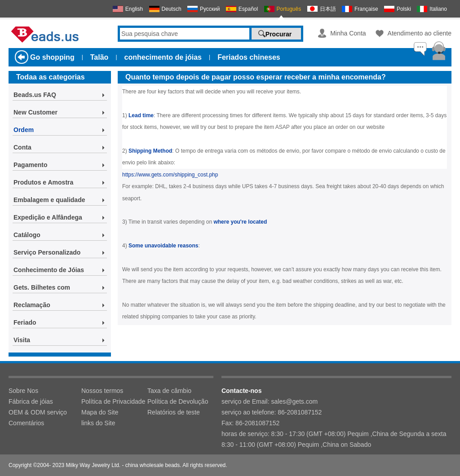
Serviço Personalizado (47, 252)
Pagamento (30, 165)
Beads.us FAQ (35, 95)
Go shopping (52, 57)
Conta (22, 147)
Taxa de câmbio (169, 391)
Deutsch (172, 9)
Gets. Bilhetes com (42, 287)
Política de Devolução (178, 401)
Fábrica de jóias (31, 401)
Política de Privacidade (113, 401)
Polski (404, 9)
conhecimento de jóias (163, 57)
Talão (100, 57)
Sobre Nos (23, 391)
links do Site (98, 423)
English (134, 9)
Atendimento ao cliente (420, 33)
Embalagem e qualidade (49, 200)
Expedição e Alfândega (48, 217)
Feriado (25, 322)
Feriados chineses (249, 57)
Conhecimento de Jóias (49, 270)
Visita (22, 340)
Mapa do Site (100, 412)
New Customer (35, 112)
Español (248, 9)
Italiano (438, 9)
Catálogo (27, 235)
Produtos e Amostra (43, 182)
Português (289, 9)
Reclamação (32, 305)
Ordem (24, 130)
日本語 (328, 9)
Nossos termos (102, 391)
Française (366, 9)
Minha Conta (348, 33)
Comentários (26, 423)
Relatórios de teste (174, 412)
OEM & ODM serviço (38, 412)
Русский (210, 9)
